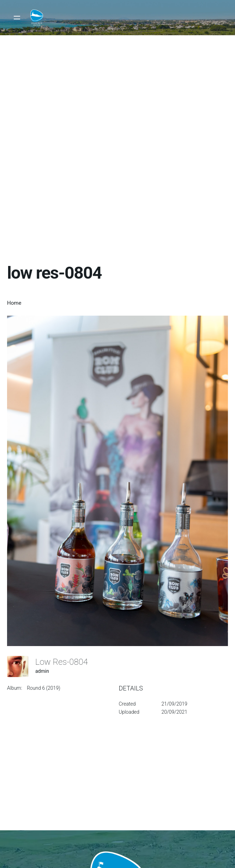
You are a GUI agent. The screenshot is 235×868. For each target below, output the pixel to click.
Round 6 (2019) (44, 688)
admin (42, 671)
